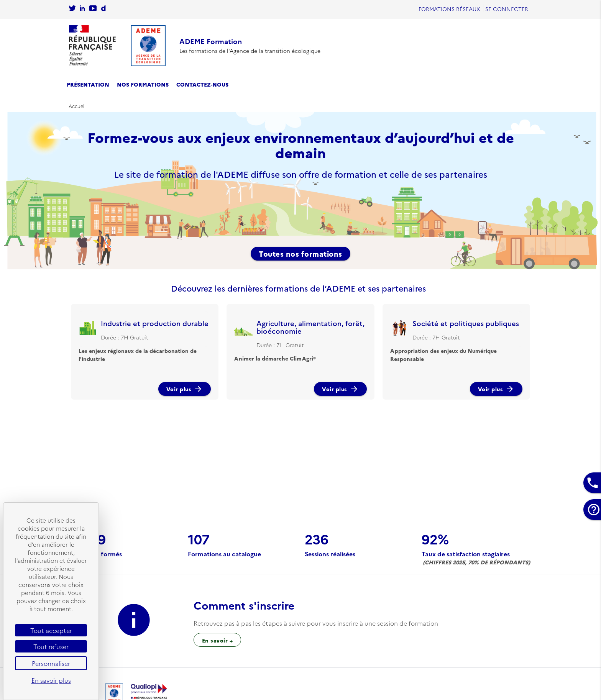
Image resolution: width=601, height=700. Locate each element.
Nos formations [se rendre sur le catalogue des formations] (143, 84)
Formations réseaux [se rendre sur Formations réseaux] (449, 9)
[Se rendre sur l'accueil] (117, 46)
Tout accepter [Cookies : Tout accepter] (51, 630)
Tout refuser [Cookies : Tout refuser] (51, 646)
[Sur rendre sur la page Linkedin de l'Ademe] (82, 9)
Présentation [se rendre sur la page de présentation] (88, 84)
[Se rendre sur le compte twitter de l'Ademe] (72, 9)
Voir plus (185, 389)
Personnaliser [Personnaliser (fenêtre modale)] (51, 663)
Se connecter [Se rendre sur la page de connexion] (507, 9)
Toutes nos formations (300, 254)
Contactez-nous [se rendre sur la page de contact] (202, 84)
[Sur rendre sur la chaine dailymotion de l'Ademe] (103, 9)
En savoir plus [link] (51, 680)
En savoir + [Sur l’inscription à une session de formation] (218, 640)
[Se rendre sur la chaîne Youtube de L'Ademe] (93, 9)
